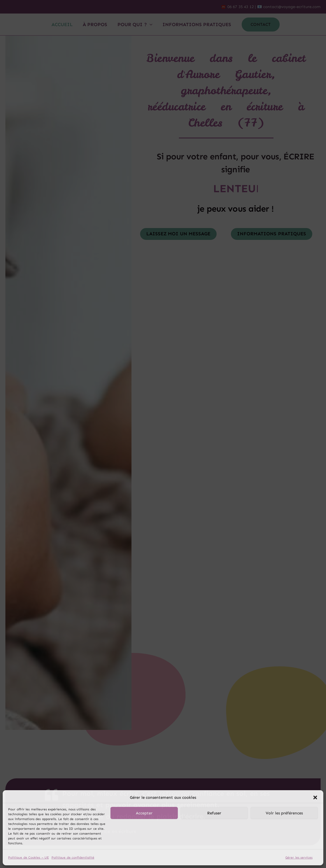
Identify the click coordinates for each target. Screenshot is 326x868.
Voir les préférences (284, 813)
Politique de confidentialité (73, 857)
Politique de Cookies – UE (28, 857)
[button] (315, 797)
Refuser (214, 813)
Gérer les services (299, 857)
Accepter (144, 813)
